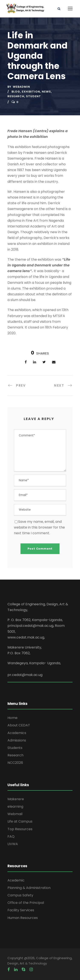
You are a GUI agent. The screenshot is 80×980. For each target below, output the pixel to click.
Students (15, 748)
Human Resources (23, 918)
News (46, 92)
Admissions (17, 740)
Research (16, 96)
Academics (17, 733)
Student (33, 96)
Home (12, 718)
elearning (15, 806)
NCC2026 (15, 763)
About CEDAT (19, 725)
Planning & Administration (29, 888)
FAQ (11, 836)
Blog (16, 92)
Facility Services (21, 910)
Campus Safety (20, 895)
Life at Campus (20, 821)
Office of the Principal (26, 903)
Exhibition (31, 92)
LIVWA (13, 844)
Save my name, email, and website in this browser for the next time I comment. (39, 527)
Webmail (15, 814)
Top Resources (20, 829)
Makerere (16, 799)
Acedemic (16, 880)
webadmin (21, 87)
